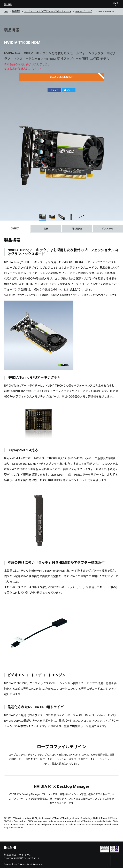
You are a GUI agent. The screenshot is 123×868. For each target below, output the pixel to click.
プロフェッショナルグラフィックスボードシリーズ (48, 11)
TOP (6, 11)
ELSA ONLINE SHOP (62, 77)
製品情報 (16, 11)
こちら (33, 69)
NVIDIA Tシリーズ (84, 11)
